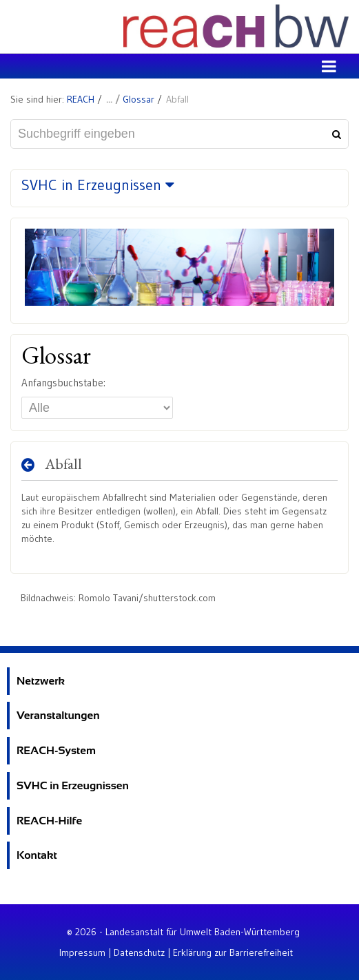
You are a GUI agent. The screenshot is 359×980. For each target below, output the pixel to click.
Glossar (139, 99)
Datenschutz (139, 952)
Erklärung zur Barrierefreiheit (233, 952)
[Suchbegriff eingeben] (179, 134)
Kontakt (37, 855)
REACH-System (56, 750)
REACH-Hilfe (49, 821)
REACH (81, 99)
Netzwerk (41, 681)
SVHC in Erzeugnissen (73, 785)
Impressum (82, 952)
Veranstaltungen (58, 715)
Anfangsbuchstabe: (63, 383)
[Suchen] (335, 134)
